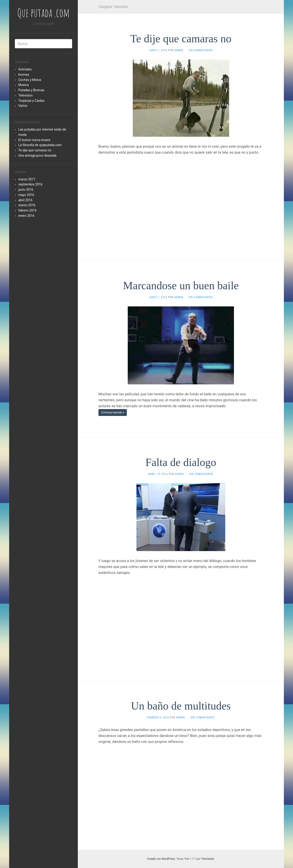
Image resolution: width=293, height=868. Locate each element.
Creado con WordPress (161, 859)
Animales (25, 69)
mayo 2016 (26, 195)
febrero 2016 (27, 210)
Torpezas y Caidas (31, 101)
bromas (24, 75)
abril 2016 (25, 200)
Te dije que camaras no (35, 150)
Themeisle (208, 859)
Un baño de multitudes (181, 706)
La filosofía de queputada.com (40, 145)
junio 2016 (26, 190)
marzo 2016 (27, 205)
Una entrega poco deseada (37, 155)
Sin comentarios (201, 50)
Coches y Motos (30, 80)
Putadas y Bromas (31, 90)
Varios (23, 106)
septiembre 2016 (30, 184)
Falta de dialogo (181, 462)
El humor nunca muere (34, 140)
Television (25, 95)
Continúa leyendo (113, 413)
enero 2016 (26, 216)
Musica (24, 85)
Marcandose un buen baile (181, 285)
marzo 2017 (27, 179)
